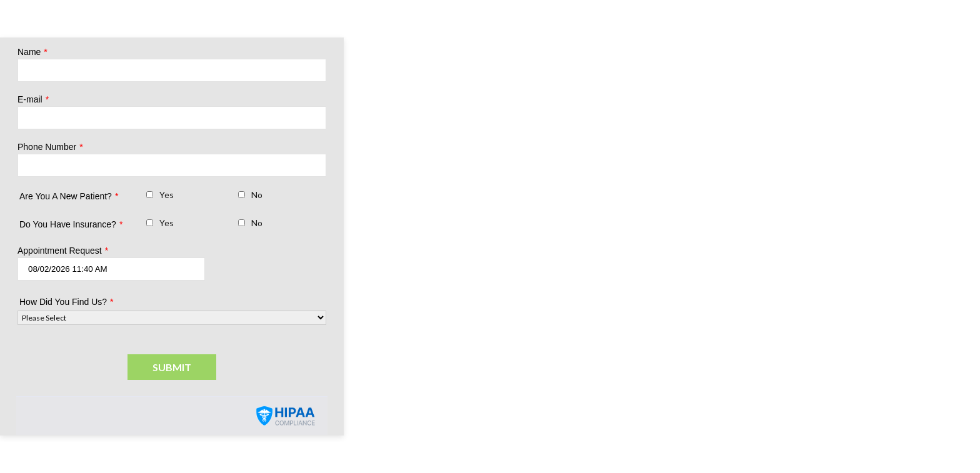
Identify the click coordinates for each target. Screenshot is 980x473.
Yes (167, 195)
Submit (172, 367)
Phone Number (50, 147)
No (257, 195)
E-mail (33, 99)
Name (32, 52)
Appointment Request (63, 251)
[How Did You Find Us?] (172, 318)
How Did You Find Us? (67, 302)
